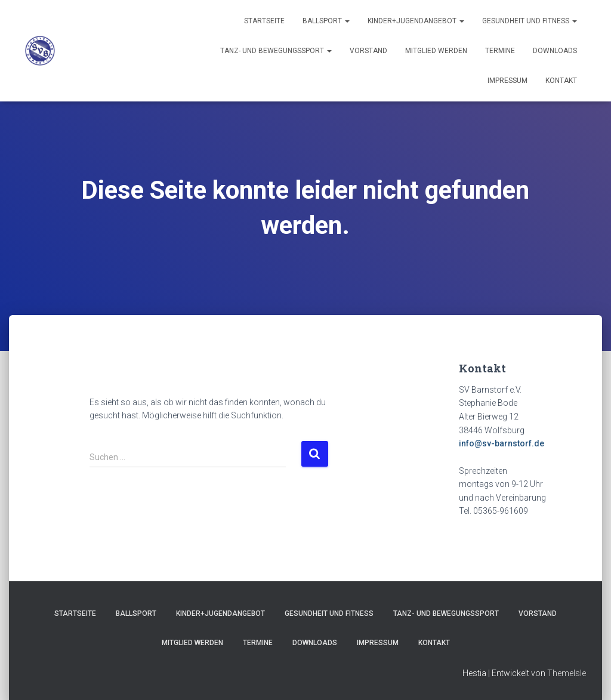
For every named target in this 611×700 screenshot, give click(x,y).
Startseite (264, 21)
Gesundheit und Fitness (530, 21)
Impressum (507, 81)
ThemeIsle (567, 673)
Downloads (555, 51)
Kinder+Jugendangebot (416, 21)
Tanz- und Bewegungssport (276, 51)
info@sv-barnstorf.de (502, 443)
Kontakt (561, 81)
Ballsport (326, 21)
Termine (500, 51)
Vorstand (368, 51)
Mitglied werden (436, 51)
